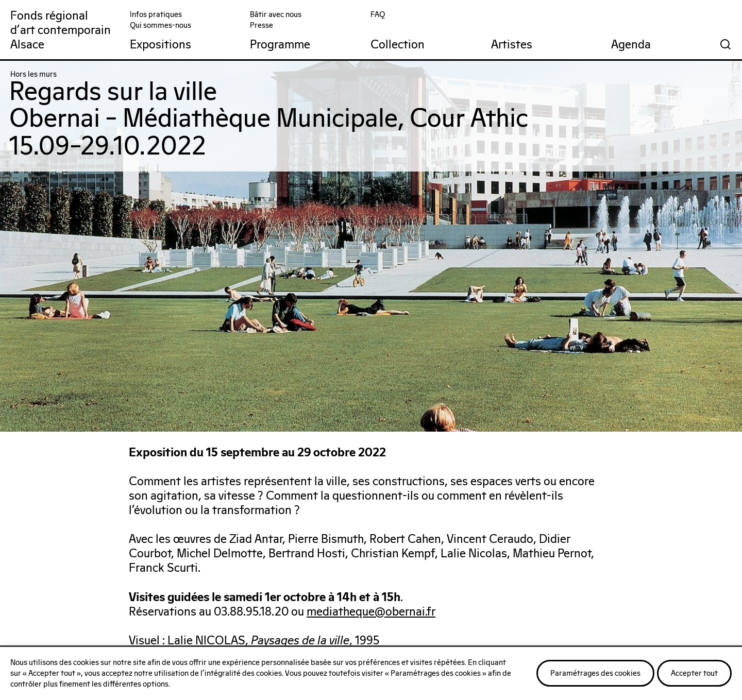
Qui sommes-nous (161, 25)
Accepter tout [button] (694, 673)
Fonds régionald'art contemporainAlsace (61, 31)
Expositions (161, 45)
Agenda (631, 45)
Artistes (512, 45)
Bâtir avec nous (276, 15)
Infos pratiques (156, 15)
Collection (398, 45)
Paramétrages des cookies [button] (595, 673)
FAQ (378, 15)
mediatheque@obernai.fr (371, 612)
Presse (262, 25)
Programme (280, 45)
